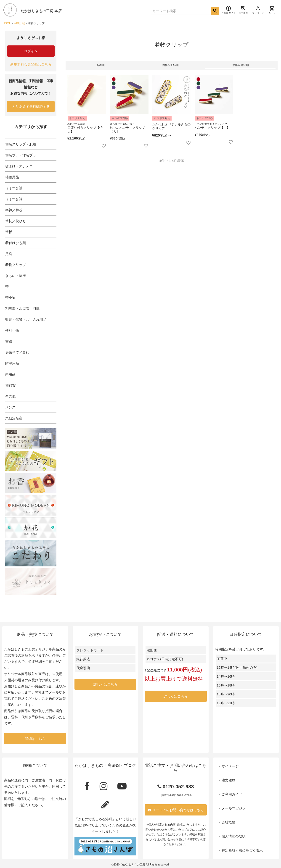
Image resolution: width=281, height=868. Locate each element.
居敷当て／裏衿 (17, 352)
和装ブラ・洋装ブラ (21, 155)
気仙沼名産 (14, 418)
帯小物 (10, 298)
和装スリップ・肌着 (21, 144)
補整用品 (12, 177)
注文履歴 (228, 780)
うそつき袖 (14, 188)
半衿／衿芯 (14, 210)
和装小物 (20, 23)
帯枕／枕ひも (16, 221)
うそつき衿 (14, 199)
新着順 (101, 65)
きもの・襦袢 (16, 276)
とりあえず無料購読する (31, 107)
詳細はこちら (35, 739)
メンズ (10, 407)
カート (272, 10)
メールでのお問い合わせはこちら (176, 810)
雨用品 (10, 374)
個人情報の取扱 (234, 836)
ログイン (31, 51)
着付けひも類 (16, 243)
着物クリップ (16, 265)
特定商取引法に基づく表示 (242, 850)
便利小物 (12, 330)
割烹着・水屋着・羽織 (22, 309)
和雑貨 (10, 385)
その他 (10, 396)
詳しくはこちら (105, 684)
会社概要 (228, 822)
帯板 (9, 232)
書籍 (9, 341)
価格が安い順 (170, 65)
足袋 (9, 254)
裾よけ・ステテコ (19, 166)
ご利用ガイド (232, 794)
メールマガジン (234, 808)
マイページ (230, 766)
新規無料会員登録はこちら (31, 64)
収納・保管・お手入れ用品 (26, 320)
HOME (7, 23)
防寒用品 (12, 363)
